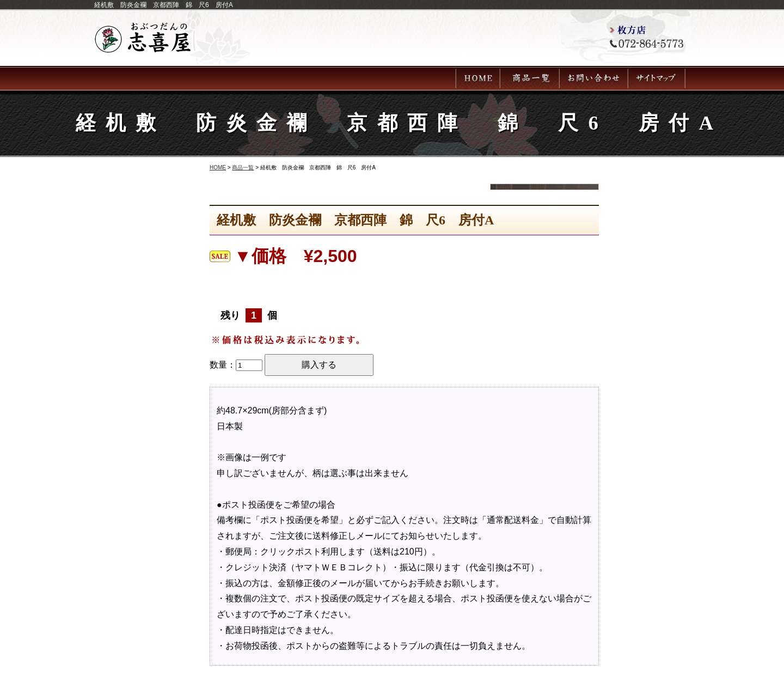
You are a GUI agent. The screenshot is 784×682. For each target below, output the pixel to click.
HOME (218, 168)
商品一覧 (243, 168)
